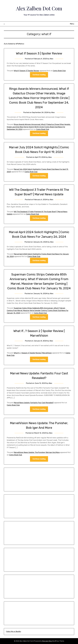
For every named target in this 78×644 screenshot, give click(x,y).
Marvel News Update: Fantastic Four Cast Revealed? (34, 403)
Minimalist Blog (47, 641)
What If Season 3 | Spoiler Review (39, 53)
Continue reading (39, 75)
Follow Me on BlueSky (14, 632)
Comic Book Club (59, 71)
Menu (72, 24)
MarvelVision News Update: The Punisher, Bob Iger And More (37, 452)
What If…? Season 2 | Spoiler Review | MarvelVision (33, 353)
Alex (51, 59)
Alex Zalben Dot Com (39, 8)
